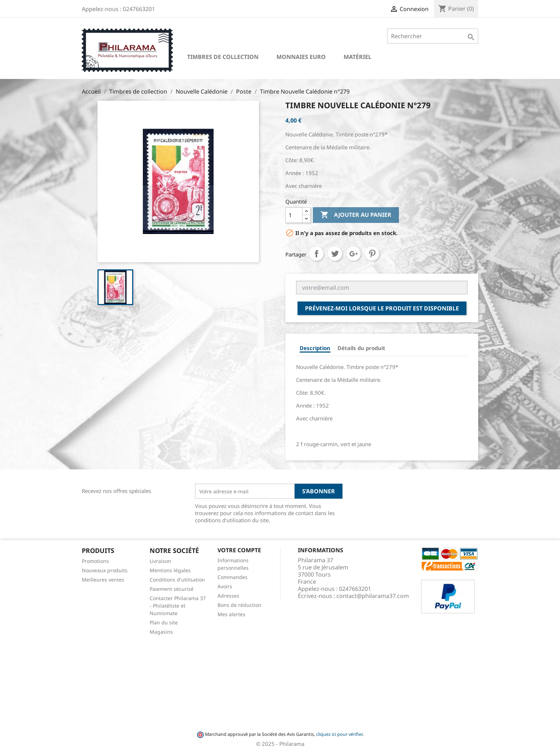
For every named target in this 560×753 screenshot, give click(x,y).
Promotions (95, 561)
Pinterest (372, 254)
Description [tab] (315, 348)
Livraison (160, 561)
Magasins (161, 632)
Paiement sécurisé (172, 589)
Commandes (232, 577)
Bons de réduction (239, 605)
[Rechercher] (433, 36)
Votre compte (239, 550)
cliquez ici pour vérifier (339, 734)
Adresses (228, 596)
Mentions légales (170, 570)
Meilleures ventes (103, 580)
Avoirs (225, 586)
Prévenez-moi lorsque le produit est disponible (382, 308)
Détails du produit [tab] (361, 348)
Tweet (335, 254)
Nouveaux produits (105, 570)
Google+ (354, 254)
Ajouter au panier (356, 215)
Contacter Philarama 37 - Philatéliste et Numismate (178, 606)
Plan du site (164, 622)
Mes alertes (231, 614)
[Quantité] (294, 215)
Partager (316, 254)
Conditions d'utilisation (177, 580)
